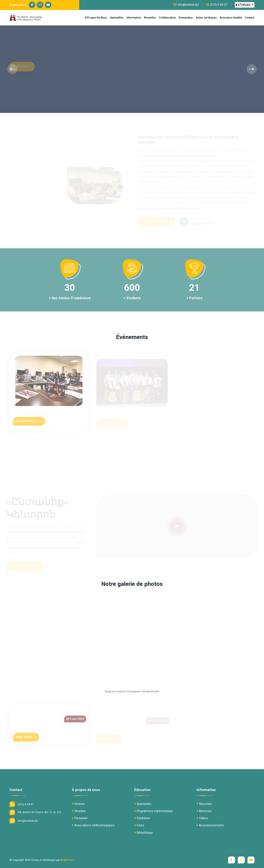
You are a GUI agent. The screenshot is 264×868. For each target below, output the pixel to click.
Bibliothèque (143, 833)
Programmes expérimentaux (154, 811)
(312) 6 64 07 (217, 5)
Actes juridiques (206, 18)
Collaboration (167, 18)
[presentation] (12, 69)
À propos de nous (96, 18)
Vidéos (202, 818)
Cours (139, 825)
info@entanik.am (186, 5)
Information (134, 18)
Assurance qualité (231, 18)
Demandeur (186, 18)
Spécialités (117, 18)
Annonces (204, 811)
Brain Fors (67, 860)
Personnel (80, 818)
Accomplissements (210, 825)
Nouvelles (150, 18)
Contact (250, 18)
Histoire (78, 804)
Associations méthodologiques (93, 825)
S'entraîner (142, 818)
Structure (79, 811)
